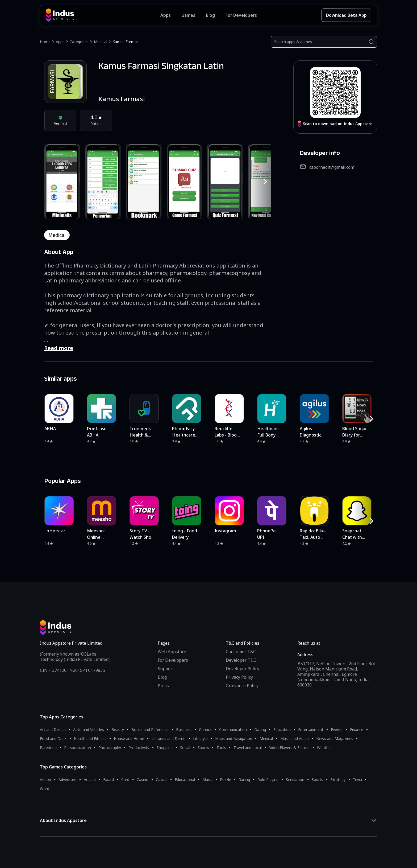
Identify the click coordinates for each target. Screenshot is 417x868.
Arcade (90, 779)
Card (125, 779)
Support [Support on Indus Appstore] (166, 669)
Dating (260, 729)
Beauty (118, 729)
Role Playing (268, 779)
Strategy (338, 779)
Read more (59, 348)
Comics (205, 729)
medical (57, 235)
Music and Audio (295, 739)
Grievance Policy (242, 686)
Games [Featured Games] (188, 15)
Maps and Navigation (234, 739)
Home (45, 42)
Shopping (165, 748)
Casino (143, 779)
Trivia (357, 779)
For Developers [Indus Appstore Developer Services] (241, 15)
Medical (101, 42)
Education (282, 729)
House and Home (129, 739)
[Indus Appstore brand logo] (103, 15)
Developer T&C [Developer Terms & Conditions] (241, 660)
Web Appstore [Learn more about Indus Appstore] (172, 652)
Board (109, 779)
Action (45, 779)
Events (337, 729)
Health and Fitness (90, 739)
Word (45, 789)
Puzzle (226, 779)
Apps (60, 42)
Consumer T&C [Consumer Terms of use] (241, 652)
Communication (233, 729)
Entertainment (311, 729)
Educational (185, 779)
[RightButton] (265, 182)
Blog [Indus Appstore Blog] (210, 15)
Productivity (139, 748)
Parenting (48, 748)
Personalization (78, 748)
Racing (244, 779)
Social (185, 748)
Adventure (67, 779)
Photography (110, 748)
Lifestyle (200, 739)
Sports (203, 748)
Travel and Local (248, 748)
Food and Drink (53, 739)
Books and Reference (150, 729)
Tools (221, 748)
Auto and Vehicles (89, 729)
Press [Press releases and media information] (163, 686)
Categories (79, 42)
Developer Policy (243, 669)
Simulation (295, 779)
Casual (162, 779)
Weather (324, 748)
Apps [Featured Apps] (166, 15)
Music (207, 779)
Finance (357, 729)
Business (184, 729)
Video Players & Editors (289, 748)
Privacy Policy (239, 677)
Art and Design (53, 729)
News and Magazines (335, 739)
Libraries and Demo (169, 739)
